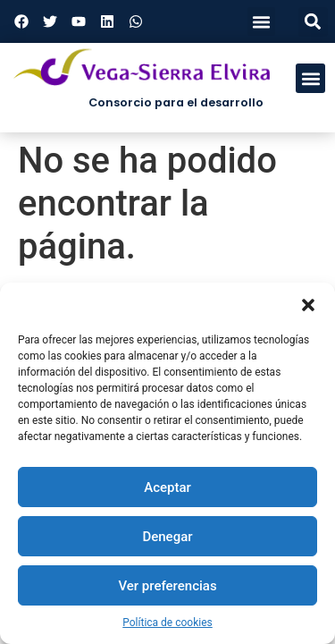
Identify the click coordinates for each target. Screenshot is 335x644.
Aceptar (167, 487)
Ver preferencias (167, 586)
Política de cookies (167, 623)
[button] (308, 305)
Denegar (167, 537)
